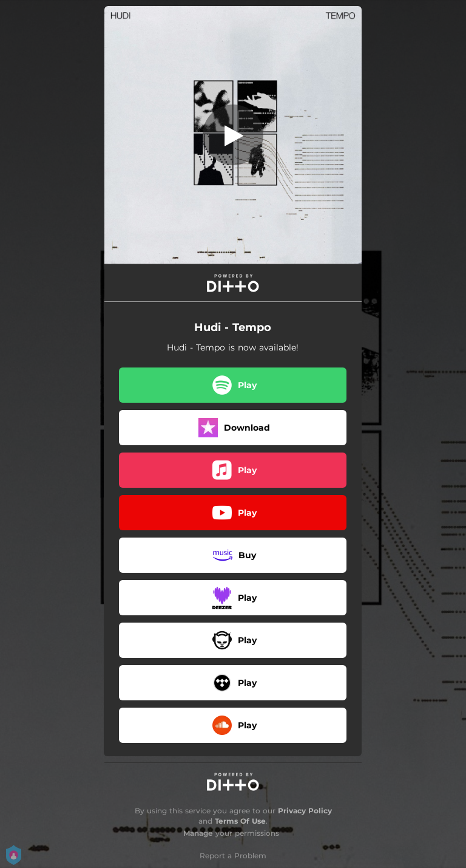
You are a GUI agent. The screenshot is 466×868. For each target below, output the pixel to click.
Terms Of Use (240, 821)
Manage (198, 833)
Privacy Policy (305, 811)
